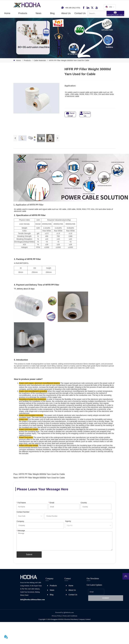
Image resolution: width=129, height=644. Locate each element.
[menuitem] (23, 13)
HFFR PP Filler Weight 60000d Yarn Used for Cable (42, 478)
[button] (23, 13)
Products (27, 60)
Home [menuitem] (7, 13)
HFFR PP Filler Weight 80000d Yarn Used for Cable (42, 474)
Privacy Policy (57, 616)
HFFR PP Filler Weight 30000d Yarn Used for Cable (69, 60)
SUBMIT (106, 598)
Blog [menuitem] (52, 13)
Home (18, 60)
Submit (29, 554)
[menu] (44, 13)
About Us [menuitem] (66, 13)
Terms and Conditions (70, 616)
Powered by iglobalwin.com (64, 612)
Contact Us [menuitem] (80, 13)
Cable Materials (40, 60)
